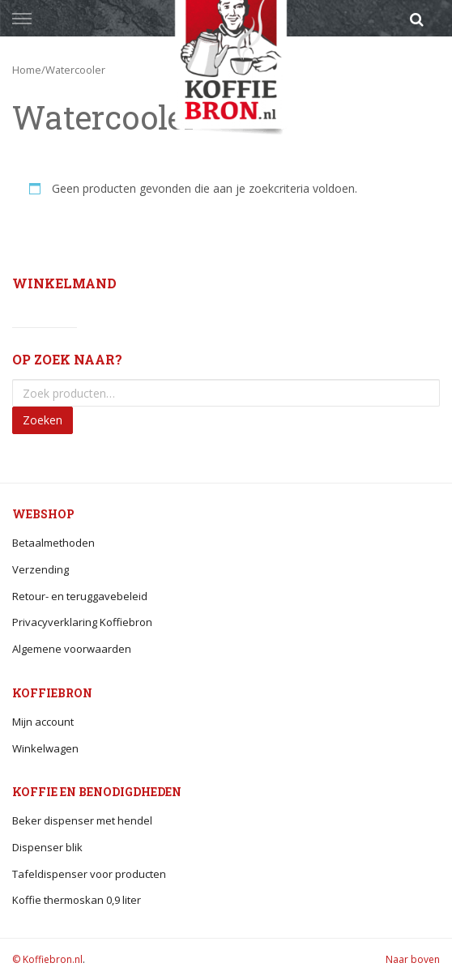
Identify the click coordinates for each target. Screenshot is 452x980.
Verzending (41, 569)
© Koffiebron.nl (47, 959)
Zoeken (43, 420)
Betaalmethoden (53, 543)
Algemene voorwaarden (72, 649)
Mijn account (43, 722)
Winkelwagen (45, 748)
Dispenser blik (47, 847)
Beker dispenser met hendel (82, 820)
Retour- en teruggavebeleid (80, 596)
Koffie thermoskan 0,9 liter (77, 900)
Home (27, 70)
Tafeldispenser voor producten (89, 874)
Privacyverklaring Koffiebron (82, 622)
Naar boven (413, 959)
